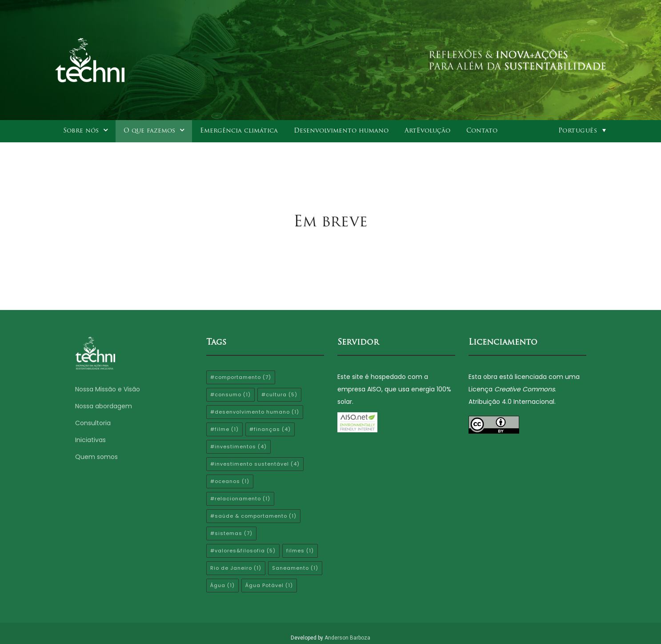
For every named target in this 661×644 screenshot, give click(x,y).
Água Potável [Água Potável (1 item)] (269, 585)
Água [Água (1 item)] (222, 585)
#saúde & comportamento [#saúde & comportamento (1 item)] (253, 516)
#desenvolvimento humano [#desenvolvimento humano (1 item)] (255, 412)
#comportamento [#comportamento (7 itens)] (241, 377)
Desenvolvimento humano (341, 131)
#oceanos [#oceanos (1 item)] (230, 481)
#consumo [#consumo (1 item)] (230, 394)
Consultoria (93, 423)
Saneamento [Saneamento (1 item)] (295, 568)
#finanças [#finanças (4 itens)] (270, 429)
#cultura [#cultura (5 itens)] (279, 394)
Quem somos (96, 457)
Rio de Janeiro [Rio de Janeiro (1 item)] (236, 568)
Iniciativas (90, 440)
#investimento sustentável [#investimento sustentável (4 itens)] (255, 464)
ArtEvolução (427, 131)
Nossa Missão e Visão (108, 389)
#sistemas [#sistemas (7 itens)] (231, 533)
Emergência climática (239, 131)
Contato (482, 131)
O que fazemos (149, 131)
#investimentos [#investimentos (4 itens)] (238, 447)
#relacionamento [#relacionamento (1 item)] (240, 499)
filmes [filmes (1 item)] (300, 551)
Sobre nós (81, 131)
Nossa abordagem (104, 406)
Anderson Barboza (347, 638)
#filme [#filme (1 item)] (224, 429)
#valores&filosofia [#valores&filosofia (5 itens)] (243, 551)
